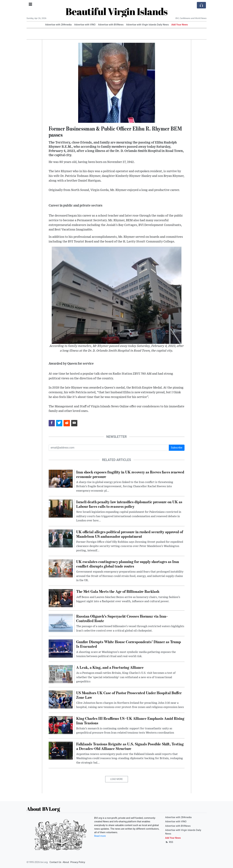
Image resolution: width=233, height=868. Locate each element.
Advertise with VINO (85, 25)
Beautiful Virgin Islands (116, 11)
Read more (100, 836)
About (66, 862)
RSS (169, 842)
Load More (116, 779)
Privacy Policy (78, 862)
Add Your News (180, 25)
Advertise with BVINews (111, 25)
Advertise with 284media (58, 25)
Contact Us (56, 862)
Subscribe (177, 448)
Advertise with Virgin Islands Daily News (147, 25)
